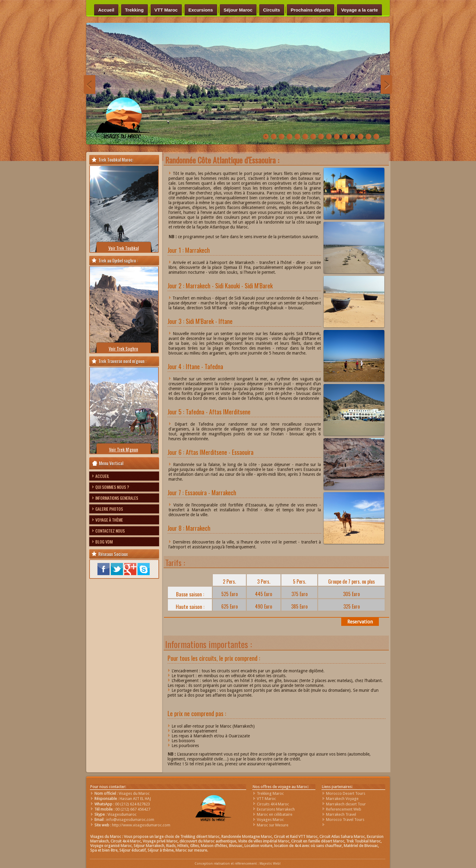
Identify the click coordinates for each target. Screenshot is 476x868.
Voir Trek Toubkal (124, 248)
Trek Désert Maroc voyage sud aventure (274, 137)
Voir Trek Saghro (123, 348)
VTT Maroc (166, 10)
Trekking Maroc (270, 793)
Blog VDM (104, 542)
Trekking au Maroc (337, 137)
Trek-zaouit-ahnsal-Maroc (329, 137)
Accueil (106, 10)
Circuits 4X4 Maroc (273, 804)
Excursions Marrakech (276, 809)
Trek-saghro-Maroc (321, 137)
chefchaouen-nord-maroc (353, 137)
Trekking (134, 10)
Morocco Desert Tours (346, 793)
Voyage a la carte (359, 10)
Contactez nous (110, 531)
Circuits (272, 10)
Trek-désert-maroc (297, 137)
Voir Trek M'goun (124, 449)
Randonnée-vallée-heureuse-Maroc (266, 137)
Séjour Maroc (238, 10)
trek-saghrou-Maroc (282, 137)
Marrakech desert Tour (346, 804)
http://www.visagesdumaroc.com (141, 825)
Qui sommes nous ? (112, 487)
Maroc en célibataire (275, 814)
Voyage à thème (109, 520)
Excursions (201, 10)
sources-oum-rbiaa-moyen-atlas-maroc (368, 137)
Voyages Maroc (270, 820)
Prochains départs (311, 10)
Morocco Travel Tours (345, 820)
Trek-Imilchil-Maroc (305, 137)
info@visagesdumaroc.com (130, 820)
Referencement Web (344, 809)
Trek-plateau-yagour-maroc (313, 137)
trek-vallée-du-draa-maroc (376, 137)
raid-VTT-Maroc (289, 137)
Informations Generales (117, 498)
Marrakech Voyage (342, 799)
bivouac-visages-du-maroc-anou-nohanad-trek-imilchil (345, 137)
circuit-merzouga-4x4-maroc (360, 137)
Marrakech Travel (341, 814)
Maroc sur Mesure (273, 825)
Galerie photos (109, 509)
